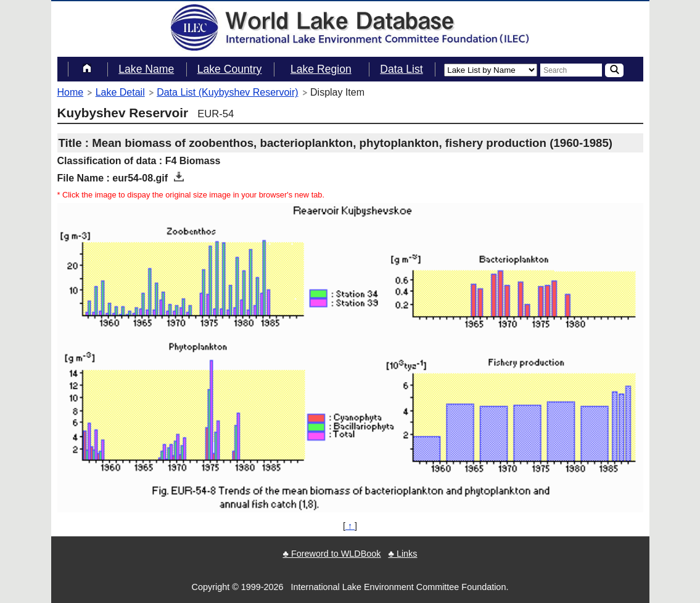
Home (71, 92)
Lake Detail (120, 92)
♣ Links (402, 554)
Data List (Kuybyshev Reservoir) (227, 92)
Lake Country (230, 69)
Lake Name (146, 69)
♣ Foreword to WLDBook (331, 554)
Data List (401, 69)
